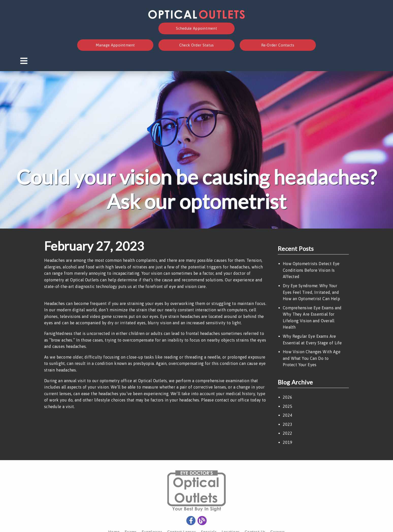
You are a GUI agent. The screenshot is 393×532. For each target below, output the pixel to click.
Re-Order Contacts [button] (278, 45)
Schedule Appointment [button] (196, 28)
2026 (288, 397)
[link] (196, 17)
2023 (288, 424)
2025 (288, 406)
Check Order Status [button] (197, 45)
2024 (288, 415)
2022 (288, 433)
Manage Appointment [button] (115, 45)
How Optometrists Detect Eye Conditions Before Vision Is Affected (311, 270)
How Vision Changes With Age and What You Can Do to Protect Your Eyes (312, 358)
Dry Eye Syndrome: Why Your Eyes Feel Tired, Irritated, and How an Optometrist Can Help (311, 292)
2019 (288, 442)
